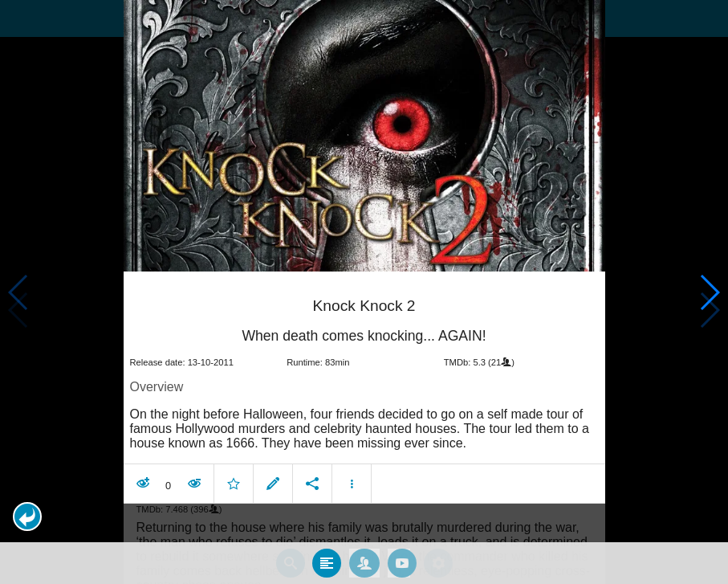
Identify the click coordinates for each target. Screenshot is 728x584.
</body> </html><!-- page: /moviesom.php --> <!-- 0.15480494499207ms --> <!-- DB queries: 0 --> (364, 292)
